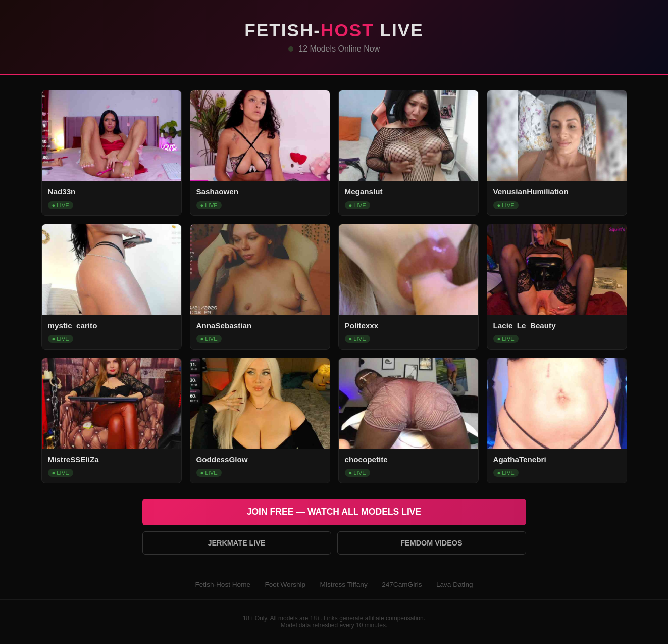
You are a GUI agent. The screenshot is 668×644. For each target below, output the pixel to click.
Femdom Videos (431, 543)
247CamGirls (402, 585)
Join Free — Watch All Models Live (334, 512)
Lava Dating (455, 585)
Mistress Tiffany (344, 585)
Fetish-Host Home (223, 585)
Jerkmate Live (236, 543)
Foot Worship (285, 585)
